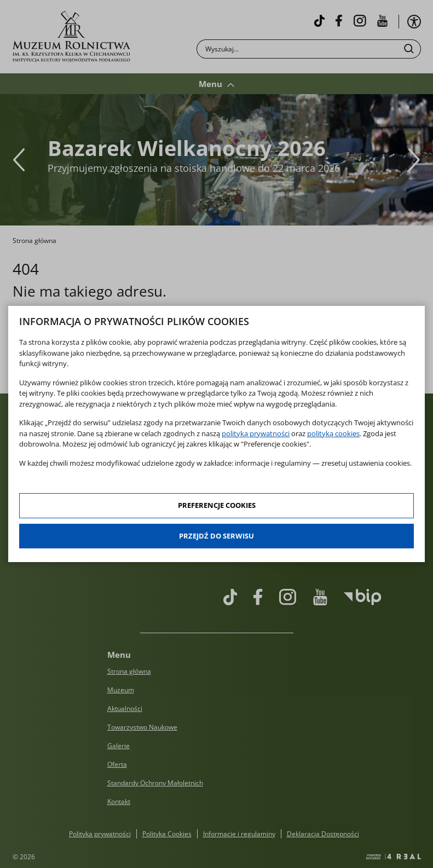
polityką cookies (333, 433)
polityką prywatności (256, 433)
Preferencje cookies (217, 505)
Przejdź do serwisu (216, 536)
